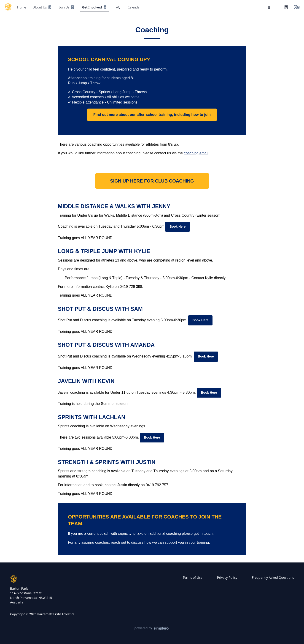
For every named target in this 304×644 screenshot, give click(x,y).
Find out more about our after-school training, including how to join (152, 115)
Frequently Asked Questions (273, 577)
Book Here (178, 226)
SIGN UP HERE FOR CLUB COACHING (152, 181)
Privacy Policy (227, 577)
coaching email (196, 153)
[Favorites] (277, 7)
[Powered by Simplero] (152, 628)
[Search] (269, 7)
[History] (286, 7)
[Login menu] (297, 7)
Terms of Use (193, 577)
